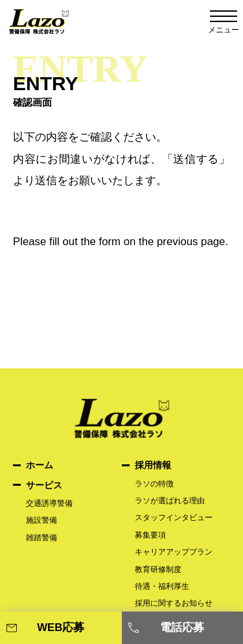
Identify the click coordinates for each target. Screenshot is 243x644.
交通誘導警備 (49, 503)
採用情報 (153, 465)
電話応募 (182, 627)
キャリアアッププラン (174, 552)
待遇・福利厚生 (162, 586)
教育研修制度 (158, 569)
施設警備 (41, 520)
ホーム (40, 465)
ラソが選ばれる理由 (174, 501)
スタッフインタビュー (174, 518)
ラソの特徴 (154, 484)
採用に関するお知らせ (178, 603)
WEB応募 (61, 627)
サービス (44, 485)
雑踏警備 (41, 538)
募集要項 (150, 535)
